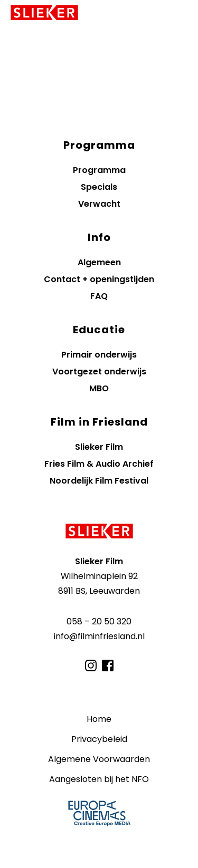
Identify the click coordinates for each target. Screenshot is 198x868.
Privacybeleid (99, 739)
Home (99, 719)
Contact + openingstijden (99, 279)
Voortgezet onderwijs (99, 372)
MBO (99, 388)
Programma (99, 170)
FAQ (99, 296)
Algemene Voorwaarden (99, 759)
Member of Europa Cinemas (99, 813)
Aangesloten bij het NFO (99, 779)
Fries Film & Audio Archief (99, 464)
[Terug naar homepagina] (44, 13)
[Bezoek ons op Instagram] (91, 666)
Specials (99, 187)
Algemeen (99, 262)
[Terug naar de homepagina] (99, 531)
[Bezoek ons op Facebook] (108, 666)
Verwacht (99, 204)
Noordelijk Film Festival (99, 481)
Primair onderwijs (99, 355)
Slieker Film (99, 447)
